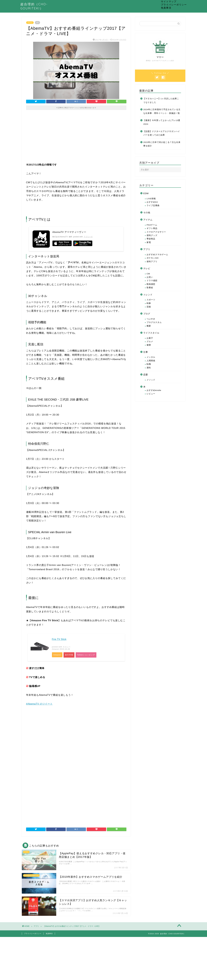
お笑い (150, 277)
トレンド (148, 295)
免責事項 (166, 8)
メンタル (151, 357)
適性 (149, 368)
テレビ (147, 268)
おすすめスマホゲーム (157, 255)
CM (148, 274)
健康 (149, 345)
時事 (149, 303)
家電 (149, 242)
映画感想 (151, 284)
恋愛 (146, 375)
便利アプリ (152, 262)
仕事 (146, 352)
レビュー (151, 394)
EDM (146, 193)
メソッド (151, 380)
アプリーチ (88, 237)
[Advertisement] (76, 138)
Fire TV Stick (59, 639)
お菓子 (150, 338)
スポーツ (151, 300)
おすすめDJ (152, 202)
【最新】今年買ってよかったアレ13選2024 (162, 122)
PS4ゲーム (152, 225)
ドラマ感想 (152, 281)
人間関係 (151, 361)
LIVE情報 (151, 199)
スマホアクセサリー (156, 232)
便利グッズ (152, 235)
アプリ (30, 23)
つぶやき (151, 319)
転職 (149, 364)
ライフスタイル (151, 333)
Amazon (57, 655)
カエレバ (67, 647)
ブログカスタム (154, 322)
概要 (149, 326)
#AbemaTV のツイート (39, 704)
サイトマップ (169, 1)
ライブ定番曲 (153, 205)
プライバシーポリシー (174, 5)
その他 (147, 212)
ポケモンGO (153, 258)
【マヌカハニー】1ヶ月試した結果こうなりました (161, 100)
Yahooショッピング (87, 655)
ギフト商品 (152, 228)
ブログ (147, 314)
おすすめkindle (154, 390)
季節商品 (151, 239)
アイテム (148, 220)
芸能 (149, 307)
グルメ (150, 342)
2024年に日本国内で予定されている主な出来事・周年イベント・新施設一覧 (162, 111)
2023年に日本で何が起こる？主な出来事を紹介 (162, 144)
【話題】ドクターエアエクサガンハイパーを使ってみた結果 (162, 133)
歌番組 (150, 288)
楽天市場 (70, 655)
